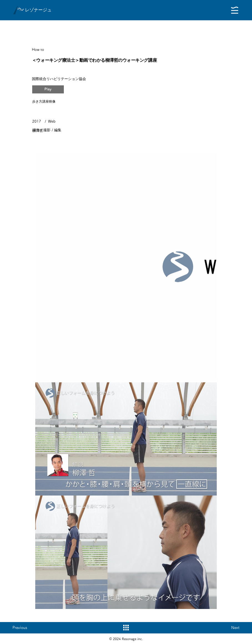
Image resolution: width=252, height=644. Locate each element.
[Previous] (24, 628)
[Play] (48, 89)
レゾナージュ (38, 10)
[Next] (228, 628)
